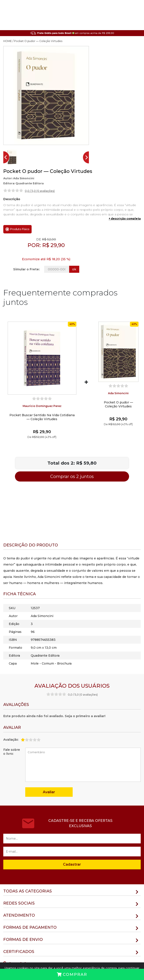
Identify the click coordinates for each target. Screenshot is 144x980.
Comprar (72, 975)
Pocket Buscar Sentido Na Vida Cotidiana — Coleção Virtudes (42, 417)
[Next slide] (88, 157)
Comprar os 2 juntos (72, 476)
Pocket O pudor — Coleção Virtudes (118, 404)
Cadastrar (72, 864)
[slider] (13, 191)
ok (74, 269)
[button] (12, 157)
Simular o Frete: (26, 269)
